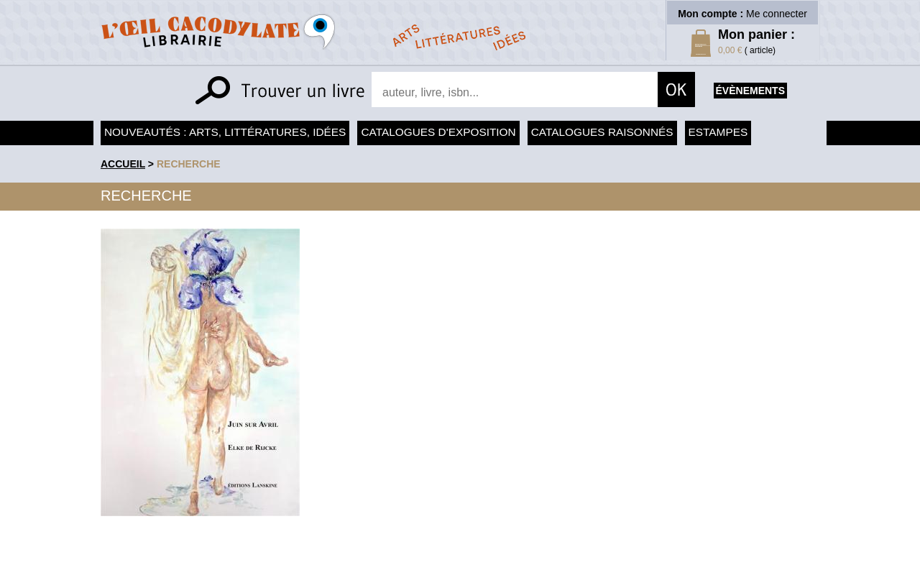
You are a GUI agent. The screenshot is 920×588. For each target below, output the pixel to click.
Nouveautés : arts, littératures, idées (225, 132)
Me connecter (777, 14)
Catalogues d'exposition (438, 132)
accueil (123, 164)
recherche (189, 164)
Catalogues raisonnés (602, 132)
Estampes (718, 132)
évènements (750, 91)
